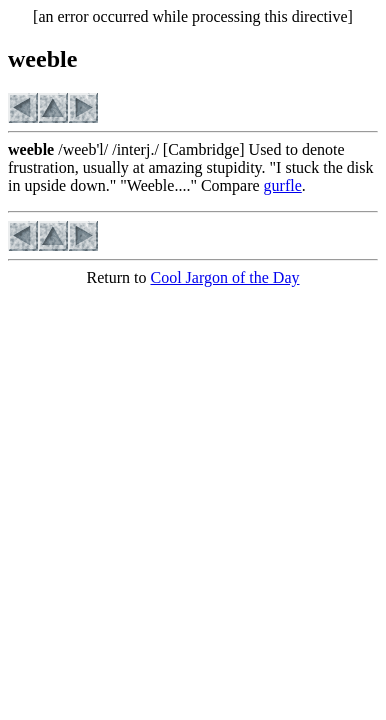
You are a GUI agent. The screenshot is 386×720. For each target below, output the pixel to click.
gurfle (283, 185)
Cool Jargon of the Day (224, 277)
